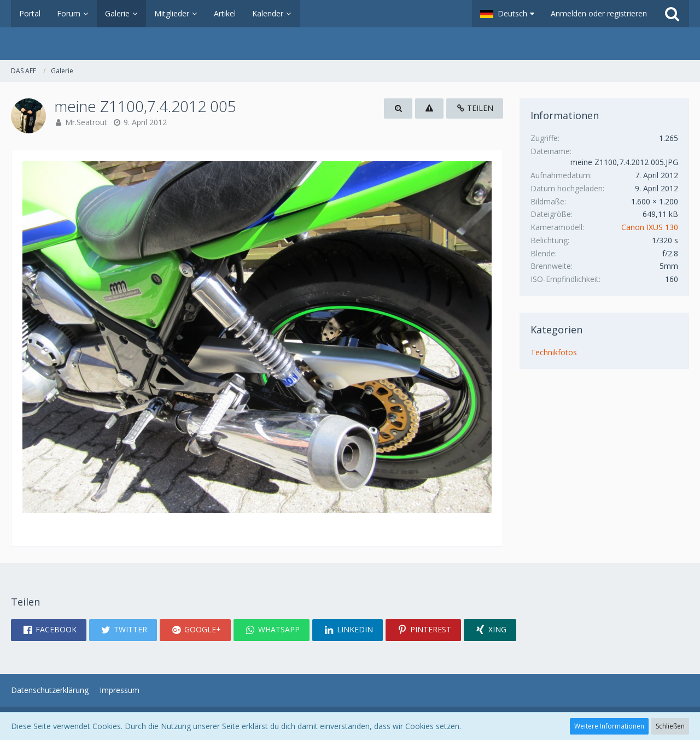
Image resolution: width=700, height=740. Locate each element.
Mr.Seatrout (86, 122)
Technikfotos (554, 352)
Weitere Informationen (609, 726)
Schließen (670, 726)
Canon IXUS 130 (650, 227)
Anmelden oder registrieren (599, 13)
